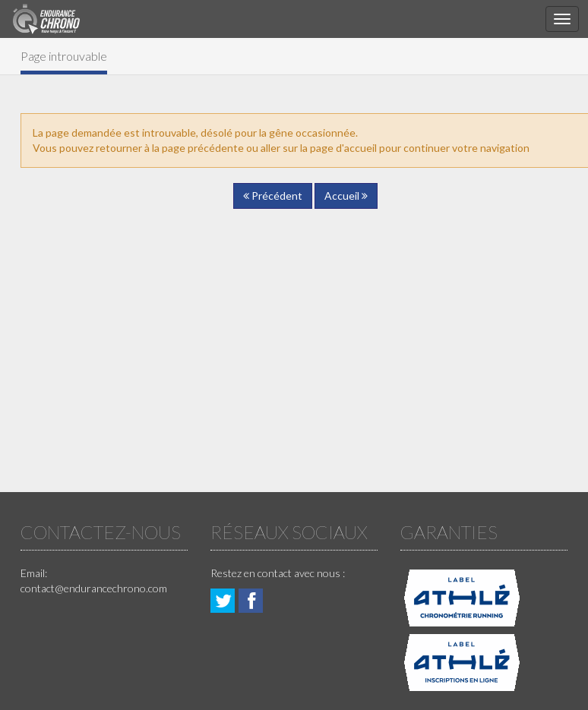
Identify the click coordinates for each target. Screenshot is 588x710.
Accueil (346, 196)
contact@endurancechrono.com (94, 588)
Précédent (273, 196)
